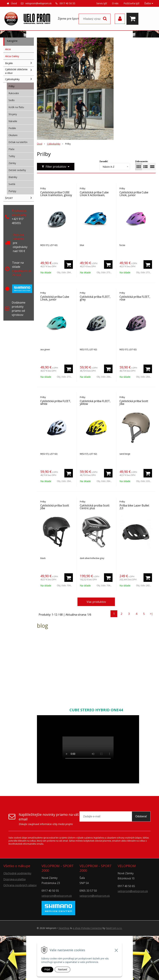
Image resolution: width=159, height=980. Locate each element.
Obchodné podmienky (17, 873)
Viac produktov (96, 602)
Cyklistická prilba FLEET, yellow (95, 402)
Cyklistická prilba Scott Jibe (134, 402)
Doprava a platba (14, 879)
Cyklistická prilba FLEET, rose (135, 298)
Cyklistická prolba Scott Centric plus (95, 507)
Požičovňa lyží (131, 3)
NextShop (64, 928)
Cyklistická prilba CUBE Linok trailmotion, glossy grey (56, 195)
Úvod (14, 3)
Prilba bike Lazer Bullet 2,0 (134, 507)
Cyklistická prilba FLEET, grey (95, 298)
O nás (115, 3)
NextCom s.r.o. (114, 928)
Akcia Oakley (12, 56)
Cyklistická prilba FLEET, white (56, 402)
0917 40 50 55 (67, 3)
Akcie (8, 49)
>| (151, 614)
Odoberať (141, 816)
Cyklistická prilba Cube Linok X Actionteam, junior (94, 195)
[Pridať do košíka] (69, 264)
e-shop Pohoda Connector (87, 928)
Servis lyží (102, 3)
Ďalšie (149, 3)
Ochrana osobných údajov (20, 885)
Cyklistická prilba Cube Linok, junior (134, 194)
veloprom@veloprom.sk (38, 3)
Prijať (47, 969)
